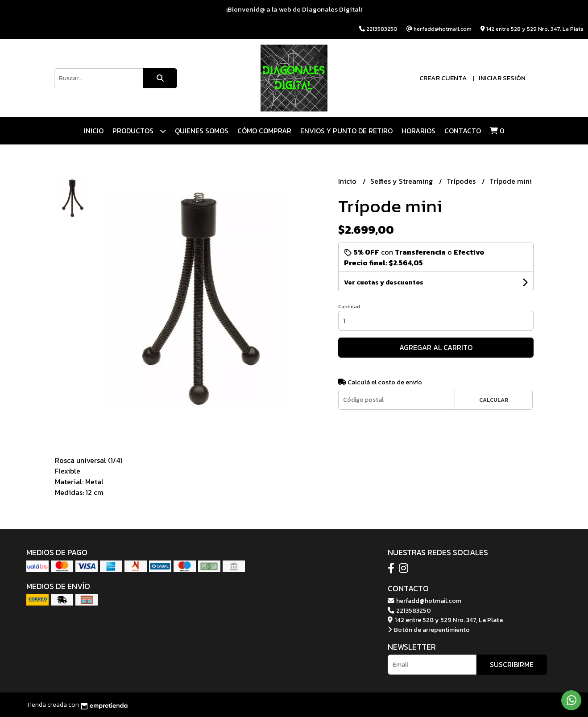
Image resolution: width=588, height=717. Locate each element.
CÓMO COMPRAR (264, 131)
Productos (139, 131)
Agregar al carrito (436, 347)
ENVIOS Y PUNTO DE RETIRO (346, 131)
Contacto (463, 131)
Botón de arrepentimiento (429, 630)
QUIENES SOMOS (202, 131)
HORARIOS (418, 131)
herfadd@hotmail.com (424, 601)
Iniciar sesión (502, 78)
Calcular (494, 400)
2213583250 (409, 610)
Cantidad (349, 306)
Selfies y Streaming (402, 181)
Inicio (94, 131)
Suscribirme (512, 664)
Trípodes (462, 181)
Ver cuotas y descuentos (384, 282)
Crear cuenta (443, 78)
